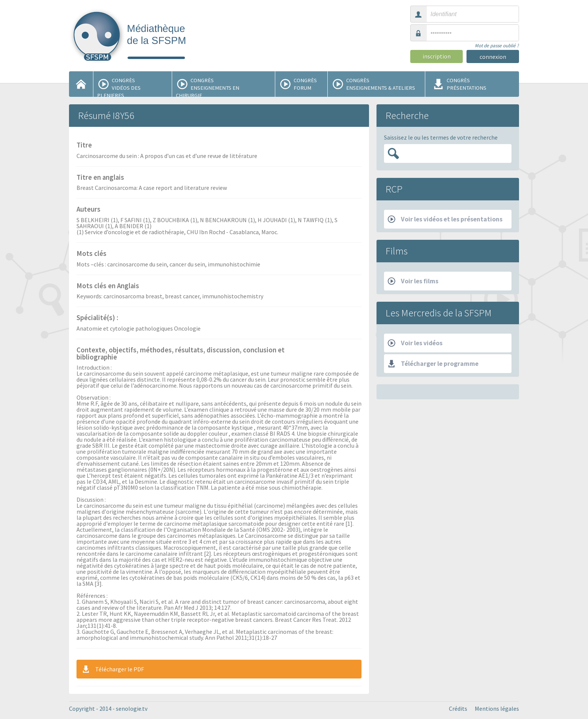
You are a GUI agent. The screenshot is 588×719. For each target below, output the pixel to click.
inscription (437, 56)
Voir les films (413, 281)
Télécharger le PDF (113, 669)
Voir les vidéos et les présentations (445, 219)
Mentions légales (497, 708)
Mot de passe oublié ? (497, 46)
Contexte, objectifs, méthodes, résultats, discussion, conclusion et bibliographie (181, 354)
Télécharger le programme (433, 364)
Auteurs (88, 210)
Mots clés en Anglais (108, 286)
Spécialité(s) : (97, 318)
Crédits (458, 708)
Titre (84, 146)
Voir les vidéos (415, 343)
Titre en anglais (100, 178)
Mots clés (91, 254)
